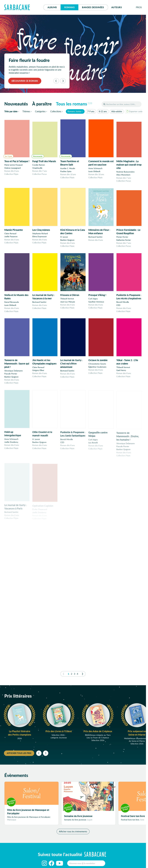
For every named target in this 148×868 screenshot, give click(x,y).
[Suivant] (63, 81)
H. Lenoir (64, 238)
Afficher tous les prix (19, 753)
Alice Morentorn (123, 175)
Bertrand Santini (95, 238)
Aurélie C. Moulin (68, 168)
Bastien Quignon (67, 241)
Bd (93, 7)
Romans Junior (74, 111)
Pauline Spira (66, 171)
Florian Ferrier (122, 238)
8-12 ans (103, 111)
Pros (139, 7)
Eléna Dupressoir (40, 237)
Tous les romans (74, 104)
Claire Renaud (10, 234)
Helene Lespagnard (12, 168)
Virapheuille (37, 168)
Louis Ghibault (94, 171)
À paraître (42, 104)
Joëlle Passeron (11, 237)
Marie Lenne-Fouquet (14, 165)
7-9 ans (91, 111)
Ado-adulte (117, 111)
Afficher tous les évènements (73, 831)
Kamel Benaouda (12, 304)
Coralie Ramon (39, 165)
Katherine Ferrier (124, 242)
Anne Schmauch (95, 168)
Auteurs (117, 7)
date (12, 111)
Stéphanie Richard (40, 234)
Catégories (40, 111)
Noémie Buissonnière (125, 172)
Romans (69, 7)
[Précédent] (56, 81)
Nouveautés (16, 104)
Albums (52, 7)
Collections (56, 111)
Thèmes (26, 111)
